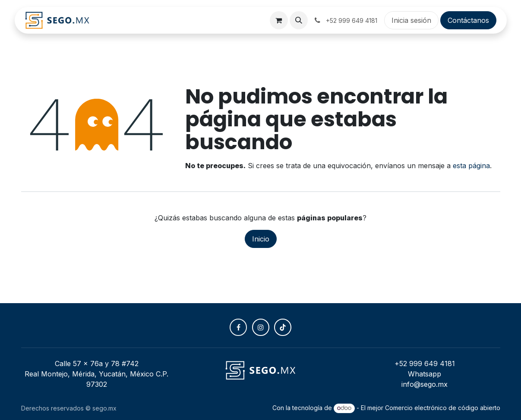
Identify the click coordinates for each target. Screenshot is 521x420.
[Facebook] (238, 327)
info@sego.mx (425, 384)
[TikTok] (283, 327)
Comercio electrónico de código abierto (443, 408)
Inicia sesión (411, 20)
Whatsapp (425, 374)
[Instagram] (261, 327)
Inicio (261, 239)
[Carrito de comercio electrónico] (279, 20)
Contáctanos (468, 20)
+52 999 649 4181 (425, 364)
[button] (299, 20)
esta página (471, 166)
